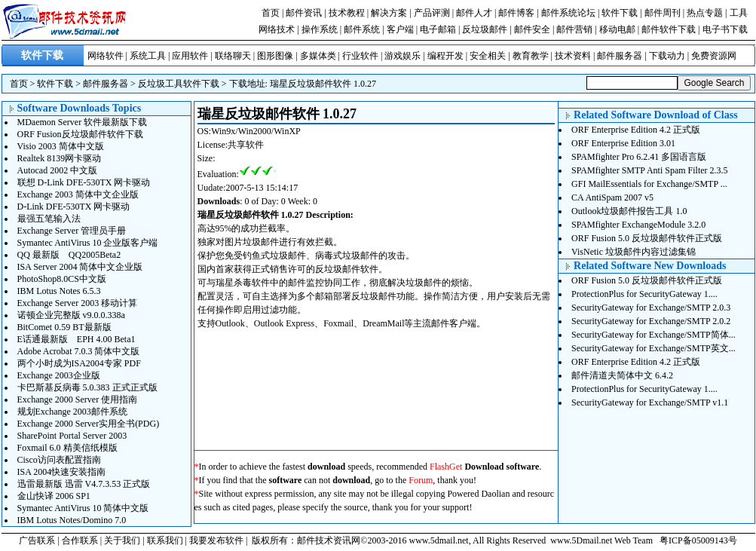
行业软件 (360, 56)
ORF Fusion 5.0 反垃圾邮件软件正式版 (647, 238)
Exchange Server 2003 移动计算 (78, 303)
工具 (739, 13)
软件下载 (620, 13)
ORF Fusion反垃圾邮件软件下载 (80, 134)
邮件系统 (362, 29)
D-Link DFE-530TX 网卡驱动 (74, 207)
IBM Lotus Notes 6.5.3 (59, 291)
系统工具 (148, 56)
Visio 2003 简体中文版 (61, 146)
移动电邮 (617, 29)
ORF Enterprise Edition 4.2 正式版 (636, 130)
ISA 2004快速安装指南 (62, 472)
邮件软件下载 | (672, 29)
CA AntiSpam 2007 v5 (612, 197)
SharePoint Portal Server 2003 (72, 436)
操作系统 (320, 29)
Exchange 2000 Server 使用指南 (78, 399)
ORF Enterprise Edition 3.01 (623, 143)
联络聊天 (233, 56)
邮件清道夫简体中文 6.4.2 (622, 375)
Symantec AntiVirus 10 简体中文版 (83, 508)
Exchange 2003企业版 (59, 375)
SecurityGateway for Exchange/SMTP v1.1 (650, 403)
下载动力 (667, 56)
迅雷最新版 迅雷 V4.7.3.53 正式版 (84, 484)
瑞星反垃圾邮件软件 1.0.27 (323, 84)
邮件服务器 (620, 56)
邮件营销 (574, 29)
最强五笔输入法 (49, 219)
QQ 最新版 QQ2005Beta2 (69, 255)
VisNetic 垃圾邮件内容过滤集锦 (634, 252)
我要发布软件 (216, 540)
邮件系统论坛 (568, 13)
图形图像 (275, 56)
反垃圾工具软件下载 (179, 84)
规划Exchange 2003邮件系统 (72, 412)
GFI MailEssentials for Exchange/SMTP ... (649, 184)
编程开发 (445, 56)
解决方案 (389, 13)
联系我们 (165, 540)
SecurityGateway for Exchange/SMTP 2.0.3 (651, 308)
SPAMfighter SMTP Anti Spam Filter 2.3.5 (649, 170)
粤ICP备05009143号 (698, 540)
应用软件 (190, 56)
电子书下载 (725, 29)
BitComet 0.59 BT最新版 (64, 327)
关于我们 (122, 540)
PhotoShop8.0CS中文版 (62, 279)
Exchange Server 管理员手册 (72, 231)
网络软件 (106, 56)
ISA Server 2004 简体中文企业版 (80, 267)
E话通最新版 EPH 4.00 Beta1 (77, 339)
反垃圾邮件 (485, 29)
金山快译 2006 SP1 (54, 496)
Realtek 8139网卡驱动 (60, 158)
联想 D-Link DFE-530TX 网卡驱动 (84, 182)
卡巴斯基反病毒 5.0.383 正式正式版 (87, 387)
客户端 (400, 29)
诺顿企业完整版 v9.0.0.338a (71, 315)
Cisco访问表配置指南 (59, 460)
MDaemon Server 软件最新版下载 (83, 122)
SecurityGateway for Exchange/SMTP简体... (653, 335)
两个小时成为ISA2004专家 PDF (79, 363)
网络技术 (277, 29)
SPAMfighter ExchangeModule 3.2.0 (638, 225)
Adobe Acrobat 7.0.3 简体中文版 (79, 351)
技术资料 (573, 56)
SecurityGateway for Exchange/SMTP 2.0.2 (651, 321)
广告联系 (37, 540)
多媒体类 (318, 56)
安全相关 (488, 56)
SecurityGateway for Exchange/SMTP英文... (653, 348)
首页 (271, 13)
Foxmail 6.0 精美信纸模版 (67, 448)
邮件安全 (532, 29)
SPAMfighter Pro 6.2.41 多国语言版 (639, 157)
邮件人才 (474, 13)
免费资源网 (714, 56)
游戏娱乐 (402, 56)
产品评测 (432, 13)
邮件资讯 (304, 13)
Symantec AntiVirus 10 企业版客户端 (88, 243)
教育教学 (531, 56)
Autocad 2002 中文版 (58, 170)
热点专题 (705, 13)
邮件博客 (516, 13)
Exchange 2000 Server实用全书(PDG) (89, 424)
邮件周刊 (663, 13)
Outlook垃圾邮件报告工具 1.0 (629, 211)
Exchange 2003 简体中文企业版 (78, 194)
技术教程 (347, 13)
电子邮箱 (438, 29)
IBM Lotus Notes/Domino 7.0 (72, 520)
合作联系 (80, 540)
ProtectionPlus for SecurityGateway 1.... (644, 294)
